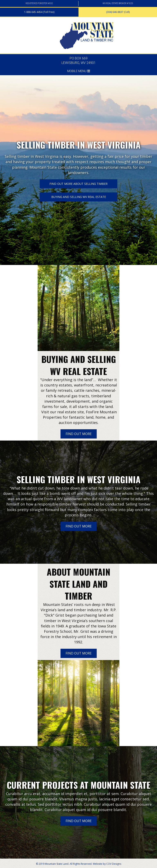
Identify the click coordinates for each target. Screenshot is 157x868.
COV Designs (114, 864)
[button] (39, 12)
